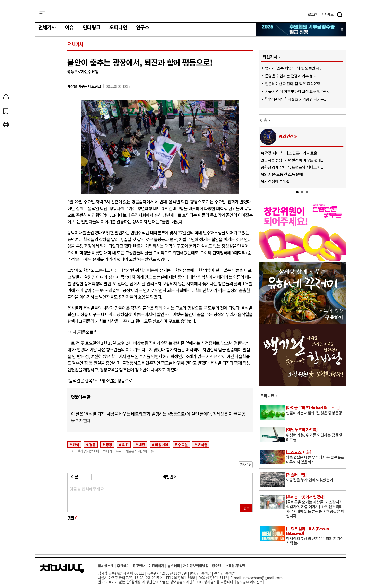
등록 (246, 508)
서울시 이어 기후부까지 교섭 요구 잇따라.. (297, 91)
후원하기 (123, 566)
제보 (327, 14)
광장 (109, 445)
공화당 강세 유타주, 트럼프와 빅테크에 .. (292, 167)
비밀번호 (169, 477)
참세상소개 (106, 566)
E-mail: (236, 577)
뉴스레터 (174, 566)
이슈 (69, 28)
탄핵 (76, 445)
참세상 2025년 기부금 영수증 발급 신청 (301, 29)
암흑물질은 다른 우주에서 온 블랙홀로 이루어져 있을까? (316, 457)
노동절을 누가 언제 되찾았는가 (316, 478)
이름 (75, 477)
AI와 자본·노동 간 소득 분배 (282, 174)
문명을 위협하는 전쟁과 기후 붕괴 (291, 76)
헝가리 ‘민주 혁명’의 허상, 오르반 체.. (293, 68)
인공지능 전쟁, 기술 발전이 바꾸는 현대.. (292, 160)
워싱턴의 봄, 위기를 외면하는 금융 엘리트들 (316, 435)
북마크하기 (48, 111)
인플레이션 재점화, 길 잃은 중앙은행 (293, 84)
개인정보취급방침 (196, 566)
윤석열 (203, 445)
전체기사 (47, 28)
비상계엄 (161, 445)
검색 (340, 15)
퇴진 (125, 445)
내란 (142, 445)
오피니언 (118, 28)
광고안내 (139, 566)
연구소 (143, 28)
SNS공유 (48, 97)
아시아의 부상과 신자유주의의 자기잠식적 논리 (316, 536)
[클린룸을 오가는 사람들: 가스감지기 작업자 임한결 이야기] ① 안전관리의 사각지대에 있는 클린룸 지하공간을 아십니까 (316, 507)
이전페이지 (156, 566)
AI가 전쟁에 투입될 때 (277, 181)
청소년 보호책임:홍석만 (229, 566)
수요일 (183, 445)
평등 (92, 445)
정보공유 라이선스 (250, 582)
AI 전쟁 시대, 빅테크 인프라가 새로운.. (290, 153)
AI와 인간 (286, 136)
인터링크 (91, 28)
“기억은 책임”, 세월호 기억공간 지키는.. (295, 99)
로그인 (312, 14)
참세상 (191, 12)
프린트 (48, 125)
